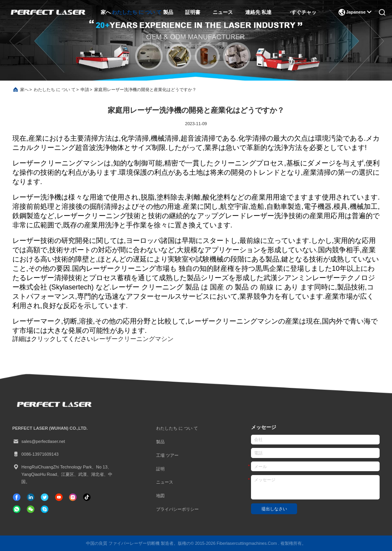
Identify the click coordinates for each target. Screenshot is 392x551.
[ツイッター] (45, 497)
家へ (106, 12)
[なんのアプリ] (17, 509)
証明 (160, 469)
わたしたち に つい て (137, 12)
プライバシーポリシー (177, 509)
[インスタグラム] (73, 497)
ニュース (223, 12)
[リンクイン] (31, 497)
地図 (160, 496)
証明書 (193, 12)
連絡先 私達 (259, 12)
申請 (85, 90)
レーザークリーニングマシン (133, 339)
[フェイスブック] (17, 497)
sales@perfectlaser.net (39, 442)
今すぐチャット (304, 12)
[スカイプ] (45, 509)
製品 (168, 12)
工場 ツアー (167, 455)
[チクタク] (59, 497)
